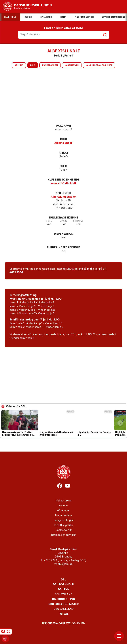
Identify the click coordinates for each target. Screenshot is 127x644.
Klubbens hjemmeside (64, 180)
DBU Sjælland (64, 609)
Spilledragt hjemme (63, 218)
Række (63, 153)
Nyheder (64, 506)
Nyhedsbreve (64, 501)
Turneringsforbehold (63, 248)
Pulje (64, 166)
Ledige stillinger (63, 520)
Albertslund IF (63, 143)
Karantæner (72, 65)
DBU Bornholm (64, 585)
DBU (64, 580)
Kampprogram (50, 65)
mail (90, 269)
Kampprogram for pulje (99, 65)
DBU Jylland (63, 594)
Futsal (63, 614)
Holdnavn (64, 126)
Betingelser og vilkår (64, 535)
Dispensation (64, 234)
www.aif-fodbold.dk (64, 184)
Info (33, 65)
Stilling (19, 65)
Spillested (63, 193)
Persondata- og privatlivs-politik (64, 624)
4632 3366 (16, 273)
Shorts (63, 221)
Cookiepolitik (64, 530)
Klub (63, 139)
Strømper (78, 221)
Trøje (49, 221)
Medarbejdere (63, 515)
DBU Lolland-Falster (64, 604)
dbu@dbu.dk (65, 564)
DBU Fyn (64, 590)
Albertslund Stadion (64, 197)
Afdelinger (63, 511)
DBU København (64, 599)
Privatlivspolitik (63, 525)
